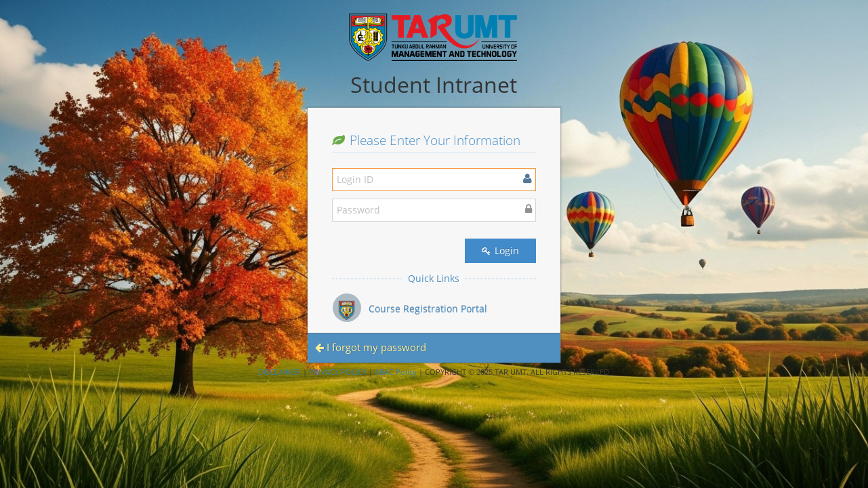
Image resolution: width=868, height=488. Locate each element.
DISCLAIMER (280, 372)
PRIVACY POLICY (338, 372)
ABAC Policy (396, 372)
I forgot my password (371, 347)
